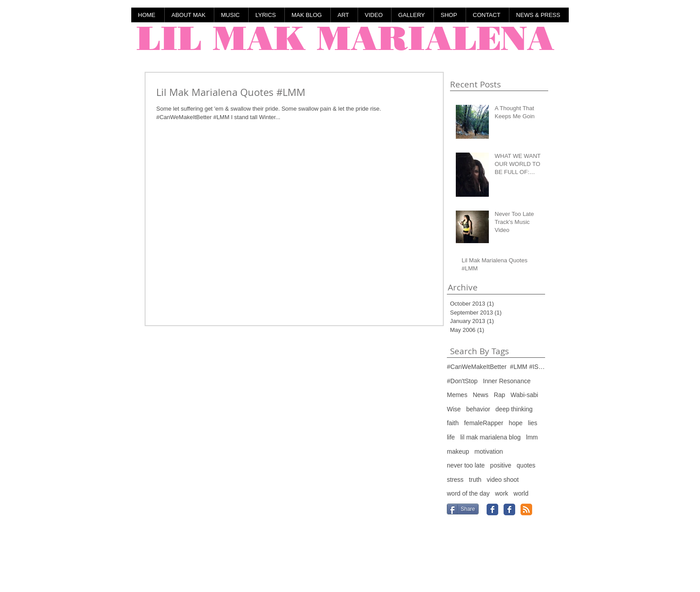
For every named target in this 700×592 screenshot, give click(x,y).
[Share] (463, 509)
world (521, 493)
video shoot (503, 480)
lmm (532, 437)
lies (533, 423)
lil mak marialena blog (490, 437)
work (502, 493)
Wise (454, 409)
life (451, 437)
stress (455, 480)
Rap (500, 395)
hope (515, 423)
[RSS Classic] (526, 509)
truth (475, 480)
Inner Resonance (507, 381)
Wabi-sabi (525, 395)
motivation (489, 451)
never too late (466, 465)
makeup (458, 451)
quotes (526, 465)
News (481, 395)
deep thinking (514, 409)
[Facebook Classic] (492, 509)
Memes (457, 395)
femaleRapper (483, 423)
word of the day (468, 493)
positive (501, 465)
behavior (478, 409)
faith (453, 423)
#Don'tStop (462, 381)
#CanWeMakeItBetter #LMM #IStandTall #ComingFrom (496, 367)
